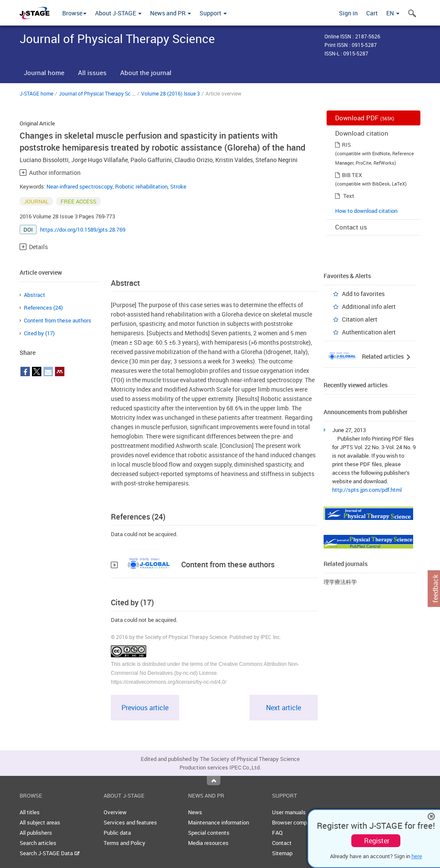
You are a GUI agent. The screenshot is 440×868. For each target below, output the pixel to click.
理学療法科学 (340, 582)
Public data (117, 833)
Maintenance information (219, 822)
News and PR (171, 13)
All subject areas (40, 822)
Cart (372, 13)
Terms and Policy (124, 843)
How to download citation (366, 211)
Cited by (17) (39, 333)
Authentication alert (369, 332)
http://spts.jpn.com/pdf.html (367, 490)
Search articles (38, 843)
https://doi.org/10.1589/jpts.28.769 (83, 229)
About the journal (146, 73)
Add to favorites (363, 294)
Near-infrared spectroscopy (80, 186)
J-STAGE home (36, 93)
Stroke (178, 186)
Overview (115, 812)
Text (349, 196)
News (195, 812)
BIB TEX (352, 175)
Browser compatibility (299, 822)
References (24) (43, 308)
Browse (74, 13)
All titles (30, 812)
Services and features (130, 822)
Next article (284, 708)
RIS (346, 145)
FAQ (277, 833)
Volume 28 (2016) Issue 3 (171, 93)
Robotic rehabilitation (141, 186)
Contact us (351, 227)
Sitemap (282, 853)
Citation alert (360, 319)
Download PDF (365, 118)
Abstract (35, 295)
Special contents (209, 833)
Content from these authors (58, 320)
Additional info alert (369, 306)
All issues (92, 73)
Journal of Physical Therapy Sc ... (97, 93)
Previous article (145, 708)
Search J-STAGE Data (50, 853)
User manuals (289, 812)
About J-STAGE (118, 13)
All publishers (36, 833)
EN (393, 13)
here (417, 856)
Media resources (208, 843)
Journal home (44, 73)
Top (214, 781)
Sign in (348, 13)
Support (213, 13)
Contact (282, 843)
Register (377, 841)
